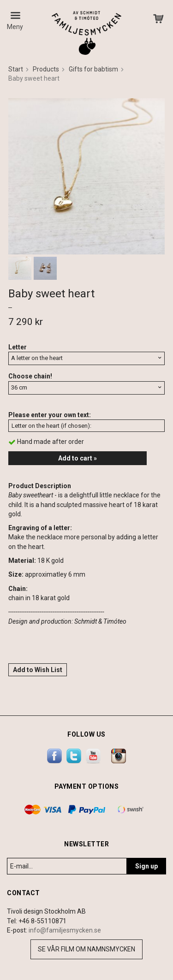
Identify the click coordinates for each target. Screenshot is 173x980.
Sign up (146, 866)
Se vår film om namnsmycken (86, 949)
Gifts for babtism (93, 69)
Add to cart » (78, 458)
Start (16, 69)
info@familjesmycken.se (65, 930)
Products (46, 69)
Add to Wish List (38, 670)
